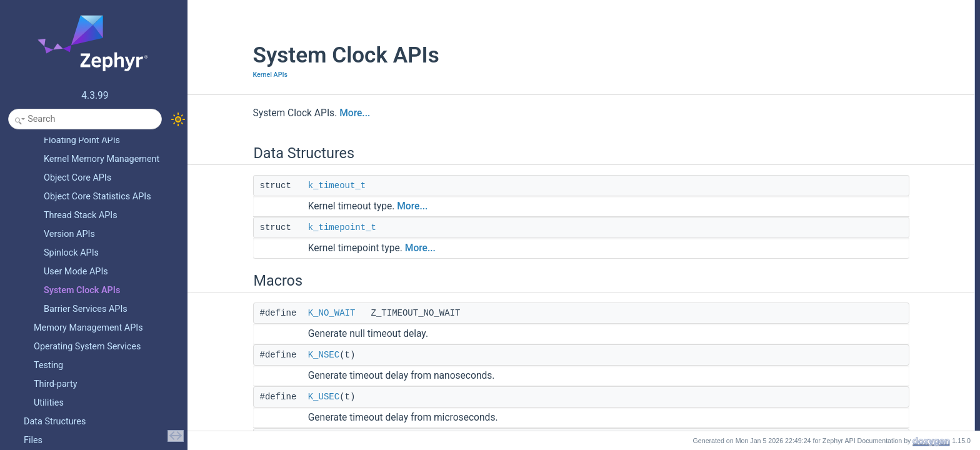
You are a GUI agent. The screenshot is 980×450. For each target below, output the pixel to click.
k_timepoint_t (287, 227)
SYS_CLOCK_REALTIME (865, 392)
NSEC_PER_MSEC (855, 241)
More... (300, 113)
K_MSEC (837, 131)
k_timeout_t (281, 186)
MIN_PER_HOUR (852, 323)
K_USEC (268, 397)
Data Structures (838, 7)
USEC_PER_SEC (852, 351)
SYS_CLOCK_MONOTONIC (870, 406)
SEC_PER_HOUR (852, 296)
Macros (824, 48)
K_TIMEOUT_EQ (851, 213)
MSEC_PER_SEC (852, 268)
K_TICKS (837, 117)
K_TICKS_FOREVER (858, 199)
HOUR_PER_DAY (852, 337)
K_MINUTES (843, 158)
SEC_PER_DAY (849, 309)
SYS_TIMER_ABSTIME (862, 419)
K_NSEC (268, 355)
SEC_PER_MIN (848, 282)
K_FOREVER (845, 186)
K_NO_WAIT (276, 313)
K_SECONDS (845, 144)
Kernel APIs (215, 75)
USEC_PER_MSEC (855, 254)
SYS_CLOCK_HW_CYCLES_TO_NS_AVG (894, 378)
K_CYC (834, 103)
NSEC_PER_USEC (855, 227)
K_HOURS (840, 172)
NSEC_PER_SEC (852, 364)
